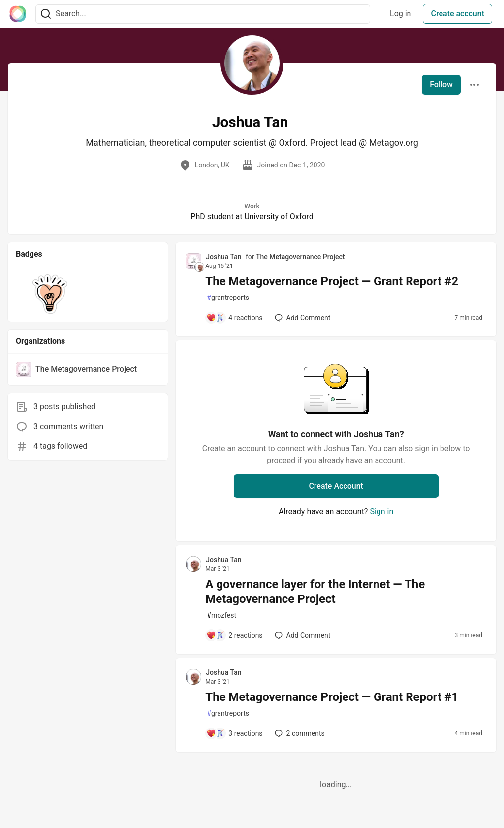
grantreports (228, 298)
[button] (50, 294)
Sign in (381, 512)
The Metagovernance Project (300, 257)
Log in (400, 14)
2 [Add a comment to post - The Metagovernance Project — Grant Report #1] (299, 733)
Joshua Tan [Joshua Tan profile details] (223, 257)
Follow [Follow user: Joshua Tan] (441, 84)
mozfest (221, 615)
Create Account (336, 486)
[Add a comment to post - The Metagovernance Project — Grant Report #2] (234, 318)
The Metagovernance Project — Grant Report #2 (332, 281)
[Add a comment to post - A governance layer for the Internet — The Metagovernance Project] (234, 635)
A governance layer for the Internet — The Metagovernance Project (315, 592)
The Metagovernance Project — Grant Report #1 (332, 697)
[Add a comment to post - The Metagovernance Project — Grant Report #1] (234, 733)
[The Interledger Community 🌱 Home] (18, 14)
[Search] (46, 14)
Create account (457, 14)
